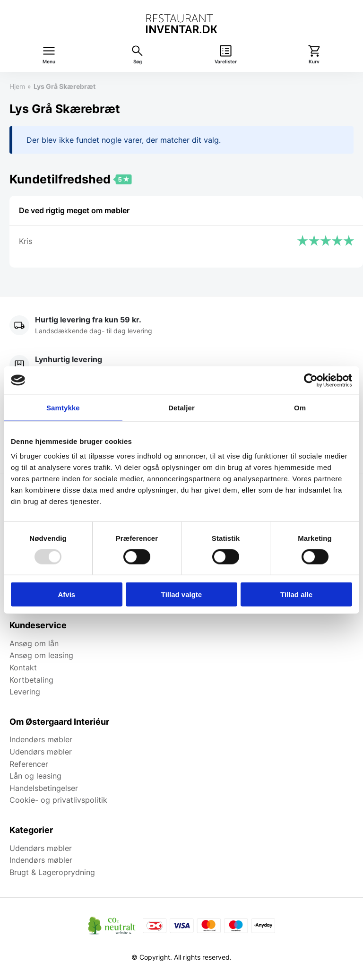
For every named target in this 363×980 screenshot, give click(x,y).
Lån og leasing (35, 776)
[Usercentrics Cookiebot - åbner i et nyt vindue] (311, 380)
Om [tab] (300, 407)
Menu (49, 62)
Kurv (314, 62)
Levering (25, 692)
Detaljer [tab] (181, 407)
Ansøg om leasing (41, 655)
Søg (138, 62)
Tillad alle (296, 594)
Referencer (29, 764)
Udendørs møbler (41, 752)
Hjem (17, 86)
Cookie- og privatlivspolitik (58, 800)
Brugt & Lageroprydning (52, 872)
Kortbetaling (31, 680)
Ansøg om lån (34, 643)
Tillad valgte (181, 594)
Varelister (226, 62)
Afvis (66, 594)
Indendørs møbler (41, 739)
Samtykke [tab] (63, 407)
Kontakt (23, 668)
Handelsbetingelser (44, 788)
